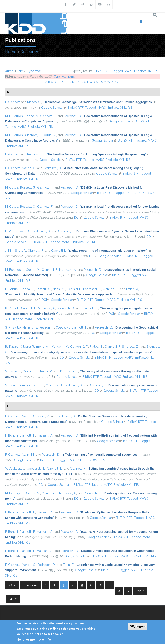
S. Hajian (11, 385)
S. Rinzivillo (13, 327)
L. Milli (10, 231)
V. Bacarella (13, 371)
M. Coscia (12, 187)
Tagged (118, 71)
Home (11, 52)
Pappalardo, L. (36, 469)
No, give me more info (34, 639)
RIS (157, 71)
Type (31, 71)
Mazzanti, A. (45, 435)
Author (10, 71)
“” (98, 102)
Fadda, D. (28, 289)
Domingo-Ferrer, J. (31, 385)
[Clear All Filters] (64, 76)
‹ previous (30, 585)
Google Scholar (54, 108)
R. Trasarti (12, 347)
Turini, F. (69, 565)
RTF (108, 71)
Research (29, 52)
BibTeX (99, 71)
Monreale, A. (68, 270)
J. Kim (9, 251)
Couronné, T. (79, 347)
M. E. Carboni (14, 116)
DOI (78, 218)
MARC (129, 71)
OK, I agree (137, 626)
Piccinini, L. (74, 289)
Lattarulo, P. (134, 289)
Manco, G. (34, 102)
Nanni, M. (59, 289)
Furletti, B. (96, 347)
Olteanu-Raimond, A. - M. (37, 347)
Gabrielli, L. (59, 251)
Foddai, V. (32, 116)
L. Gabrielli (13, 289)
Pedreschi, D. (73, 116)
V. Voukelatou (15, 469)
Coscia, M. (33, 270)
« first (12, 585)
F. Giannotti (13, 102)
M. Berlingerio (15, 270)
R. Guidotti (12, 308)
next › (140, 591)
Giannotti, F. (48, 116)
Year (38, 71)
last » (13, 599)
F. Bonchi (11, 435)
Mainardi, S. (30, 327)
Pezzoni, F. (47, 327)
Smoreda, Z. (131, 347)
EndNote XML (144, 71)
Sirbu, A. (21, 251)
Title (20, 71)
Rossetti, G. (28, 187)
